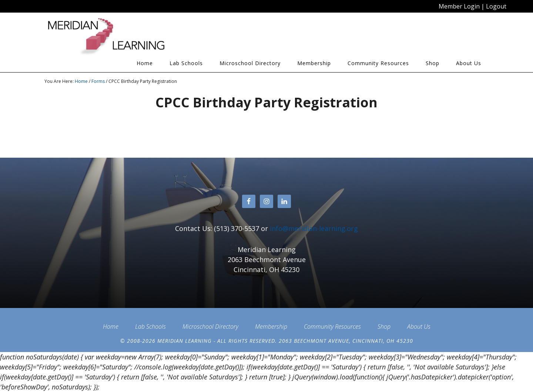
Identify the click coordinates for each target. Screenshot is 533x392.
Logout (496, 6)
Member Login (459, 6)
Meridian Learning (111, 37)
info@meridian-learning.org (314, 228)
